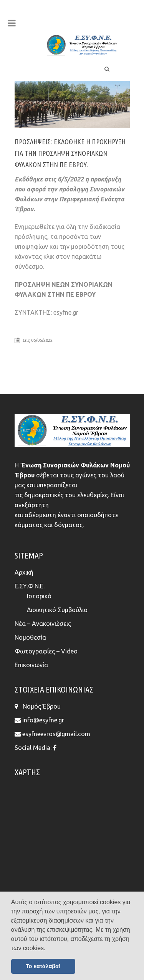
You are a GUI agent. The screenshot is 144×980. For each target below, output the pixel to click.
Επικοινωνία (31, 665)
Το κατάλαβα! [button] (43, 966)
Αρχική (24, 572)
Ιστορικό (39, 596)
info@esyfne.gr (43, 720)
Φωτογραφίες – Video (46, 651)
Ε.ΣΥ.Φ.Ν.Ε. (30, 586)
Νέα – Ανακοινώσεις (43, 624)
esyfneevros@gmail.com (56, 734)
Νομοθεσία (30, 637)
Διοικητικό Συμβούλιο (57, 610)
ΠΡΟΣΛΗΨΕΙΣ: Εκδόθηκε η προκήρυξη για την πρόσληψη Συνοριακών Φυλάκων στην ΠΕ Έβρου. (70, 153)
